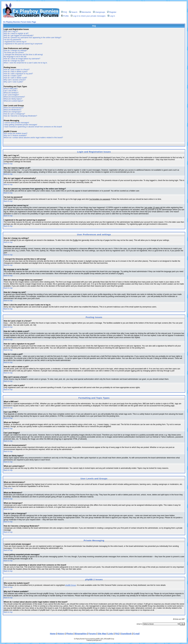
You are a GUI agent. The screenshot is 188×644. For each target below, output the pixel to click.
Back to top (8, 164)
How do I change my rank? (14, 61)
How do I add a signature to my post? (18, 74)
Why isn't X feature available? (15, 136)
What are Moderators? (12, 110)
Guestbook (126, 634)
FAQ (64, 12)
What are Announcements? (14, 97)
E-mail (136, 634)
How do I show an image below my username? (22, 59)
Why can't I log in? (11, 31)
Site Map (102, 634)
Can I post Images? (11, 95)
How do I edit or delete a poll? (15, 78)
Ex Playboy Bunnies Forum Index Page (20, 22)
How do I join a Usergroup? (14, 114)
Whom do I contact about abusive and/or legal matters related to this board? (33, 138)
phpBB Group (71, 585)
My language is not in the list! (15, 57)
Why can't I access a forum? (15, 80)
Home (53, 634)
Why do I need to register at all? (16, 33)
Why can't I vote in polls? (13, 82)
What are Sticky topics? (13, 99)
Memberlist (85, 12)
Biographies (81, 634)
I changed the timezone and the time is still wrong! (23, 55)
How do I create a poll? (13, 76)
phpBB (97, 639)
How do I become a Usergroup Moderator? (20, 116)
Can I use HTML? (11, 91)
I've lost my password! (12, 40)
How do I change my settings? (15, 50)
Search (73, 12)
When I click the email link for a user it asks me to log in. (26, 63)
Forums (92, 634)
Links (111, 634)
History (61, 634)
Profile (65, 16)
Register (112, 12)
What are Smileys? (11, 93)
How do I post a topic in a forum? (17, 70)
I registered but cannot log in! (15, 42)
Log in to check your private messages (88, 16)
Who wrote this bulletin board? (15, 133)
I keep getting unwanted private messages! (20, 125)
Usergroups (99, 12)
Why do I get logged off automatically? (19, 35)
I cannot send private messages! (16, 123)
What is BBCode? (11, 89)
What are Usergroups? (13, 112)
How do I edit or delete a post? (16, 72)
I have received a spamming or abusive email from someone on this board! (33, 127)
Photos (70, 634)
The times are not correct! (14, 53)
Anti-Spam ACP (97, 640)
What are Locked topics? (13, 101)
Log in (111, 16)
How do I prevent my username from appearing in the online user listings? (32, 38)
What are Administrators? (14, 108)
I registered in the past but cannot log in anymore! (23, 44)
